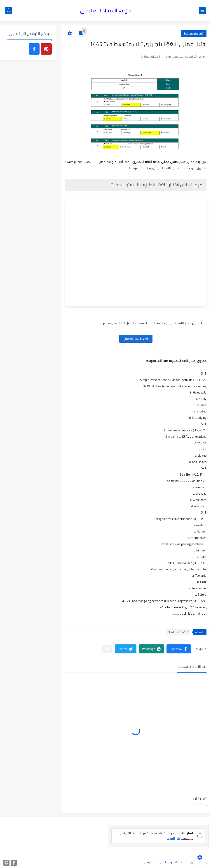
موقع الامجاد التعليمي (106, 10)
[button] (179, 649)
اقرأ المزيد (174, 838)
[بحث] (9, 10)
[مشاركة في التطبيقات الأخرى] (107, 649)
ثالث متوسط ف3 (194, 33)
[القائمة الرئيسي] (202, 10)
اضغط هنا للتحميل (136, 339)
